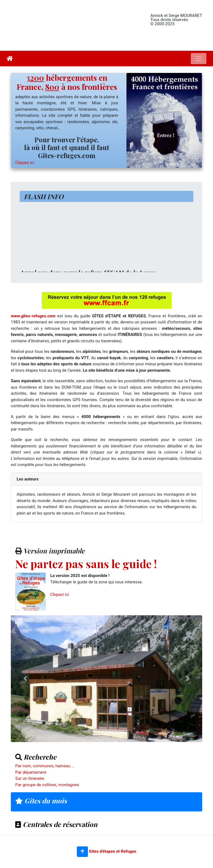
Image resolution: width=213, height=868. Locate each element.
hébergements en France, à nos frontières (67, 82)
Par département (31, 772)
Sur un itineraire (30, 778)
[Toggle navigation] (199, 59)
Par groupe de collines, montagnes (47, 785)
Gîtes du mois (41, 801)
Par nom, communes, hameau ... (45, 766)
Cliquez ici (25, 163)
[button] (82, 852)
